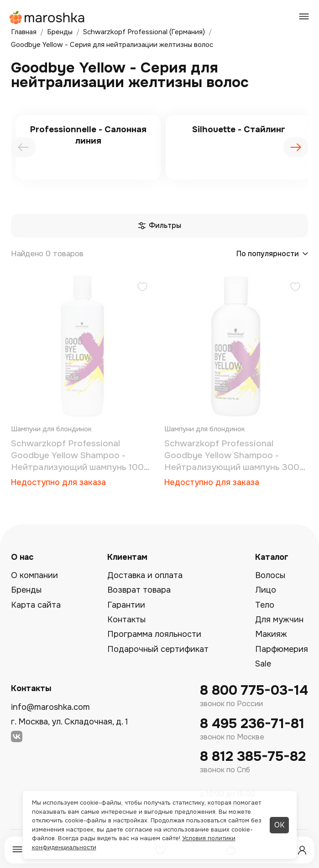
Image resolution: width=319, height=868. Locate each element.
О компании (34, 575)
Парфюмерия (282, 649)
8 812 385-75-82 (253, 757)
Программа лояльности (154, 634)
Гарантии (126, 605)
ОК (279, 825)
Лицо (266, 590)
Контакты (126, 620)
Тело (265, 605)
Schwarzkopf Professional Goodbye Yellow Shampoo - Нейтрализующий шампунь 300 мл (232, 456)
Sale (263, 664)
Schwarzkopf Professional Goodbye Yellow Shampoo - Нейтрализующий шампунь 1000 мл (80, 456)
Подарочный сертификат (158, 649)
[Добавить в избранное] (142, 288)
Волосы (270, 575)
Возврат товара (139, 590)
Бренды (26, 590)
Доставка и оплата (145, 575)
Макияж (271, 634)
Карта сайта (36, 605)
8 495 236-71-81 (252, 724)
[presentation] (23, 147)
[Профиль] (302, 850)
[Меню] (17, 850)
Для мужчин (279, 620)
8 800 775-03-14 (254, 690)
